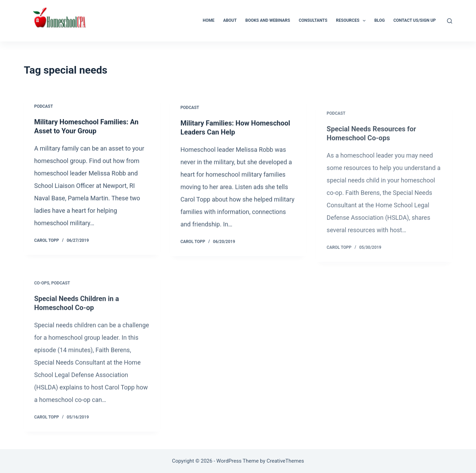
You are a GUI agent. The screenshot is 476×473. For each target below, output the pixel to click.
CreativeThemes (285, 461)
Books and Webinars (268, 20)
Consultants (313, 20)
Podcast (43, 107)
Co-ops (42, 287)
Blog (379, 20)
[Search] (450, 21)
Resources (352, 21)
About (230, 20)
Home (208, 20)
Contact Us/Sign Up (415, 20)
